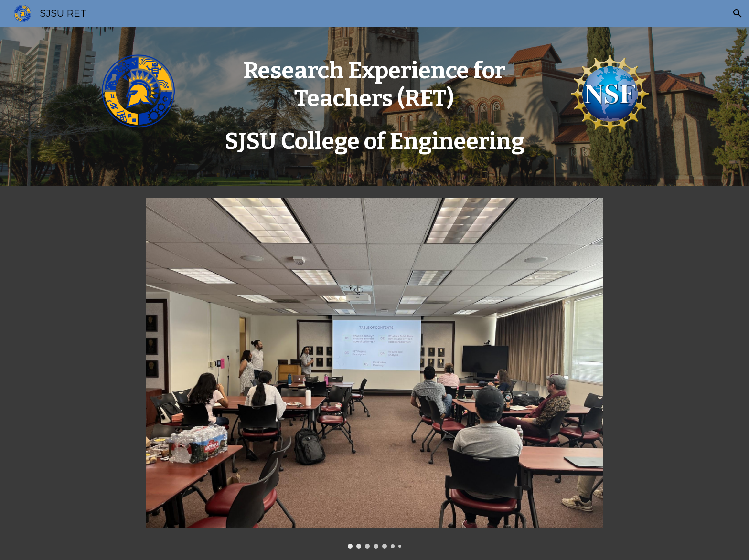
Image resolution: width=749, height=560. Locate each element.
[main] (374, 106)
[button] (738, 13)
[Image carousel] (374, 373)
